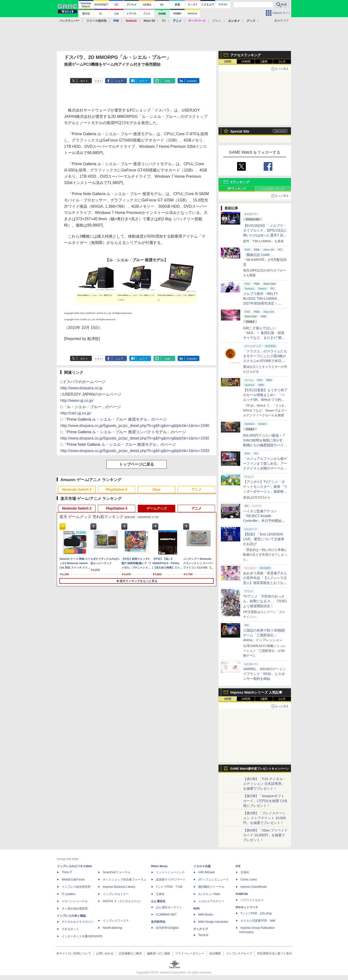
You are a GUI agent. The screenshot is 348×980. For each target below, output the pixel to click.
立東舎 (160, 894)
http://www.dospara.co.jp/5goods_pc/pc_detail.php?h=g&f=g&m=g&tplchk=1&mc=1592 (135, 438)
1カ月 (282, 62)
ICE (238, 866)
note (168, 81)
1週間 (264, 62)
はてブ (143, 81)
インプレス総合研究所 (76, 887)
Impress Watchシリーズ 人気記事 (256, 692)
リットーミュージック (170, 872)
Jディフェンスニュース (213, 880)
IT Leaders (69, 894)
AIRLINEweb (207, 872)
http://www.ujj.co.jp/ (77, 401)
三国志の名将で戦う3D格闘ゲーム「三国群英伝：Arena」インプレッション (264, 635)
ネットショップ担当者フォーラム (124, 880)
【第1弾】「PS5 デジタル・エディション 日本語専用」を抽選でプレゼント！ (265, 784)
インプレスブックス (116, 921)
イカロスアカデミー (211, 901)
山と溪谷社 (158, 901)
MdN (196, 909)
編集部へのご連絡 (159, 953)
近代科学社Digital (167, 928)
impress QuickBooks (254, 887)
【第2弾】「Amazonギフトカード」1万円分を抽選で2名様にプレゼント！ (265, 801)
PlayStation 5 (117, 490)
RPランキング (237, 189)
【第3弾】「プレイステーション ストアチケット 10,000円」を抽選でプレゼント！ (265, 818)
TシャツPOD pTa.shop (256, 913)
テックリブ (201, 929)
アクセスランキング (246, 55)
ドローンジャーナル (75, 901)
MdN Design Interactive (213, 922)
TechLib (203, 935)
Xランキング (240, 182)
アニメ (196, 490)
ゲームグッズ (157, 508)
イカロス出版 (202, 866)
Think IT (67, 872)
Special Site (240, 131)
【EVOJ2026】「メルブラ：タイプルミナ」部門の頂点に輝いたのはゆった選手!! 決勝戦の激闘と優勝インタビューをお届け (265, 235)
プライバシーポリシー (190, 953)
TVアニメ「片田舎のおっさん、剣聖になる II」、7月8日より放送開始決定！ (265, 601)
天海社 (245, 872)
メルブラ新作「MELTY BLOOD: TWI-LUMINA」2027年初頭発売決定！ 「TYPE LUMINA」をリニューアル (265, 303)
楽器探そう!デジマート (171, 880)
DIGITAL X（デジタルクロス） (123, 901)
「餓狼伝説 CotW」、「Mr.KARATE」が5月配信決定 (265, 260)
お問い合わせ (105, 953)
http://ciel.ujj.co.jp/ (76, 413)
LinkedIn (192, 81)
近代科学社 (158, 922)
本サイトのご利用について (74, 953)
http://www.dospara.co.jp (81, 388)
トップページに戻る (137, 464)
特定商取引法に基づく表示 (275, 953)
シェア (119, 81)
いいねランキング (273, 189)
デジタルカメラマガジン (78, 922)
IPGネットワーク (247, 907)
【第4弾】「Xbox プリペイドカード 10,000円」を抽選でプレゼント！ (265, 835)
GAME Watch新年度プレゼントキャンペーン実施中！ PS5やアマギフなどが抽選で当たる (260, 770)
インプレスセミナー (116, 894)
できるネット (70, 929)
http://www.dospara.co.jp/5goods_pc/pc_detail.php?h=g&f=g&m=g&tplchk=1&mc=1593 (135, 451)
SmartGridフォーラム (117, 872)
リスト (98, 81)
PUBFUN (242, 894)
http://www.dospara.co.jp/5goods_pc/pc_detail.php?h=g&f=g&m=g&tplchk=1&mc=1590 (135, 426)
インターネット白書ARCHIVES (82, 936)
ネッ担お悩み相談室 (75, 909)
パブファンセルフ (252, 900)
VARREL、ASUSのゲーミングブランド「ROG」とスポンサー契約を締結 (265, 674)
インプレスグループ (239, 953)
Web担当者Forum (73, 880)
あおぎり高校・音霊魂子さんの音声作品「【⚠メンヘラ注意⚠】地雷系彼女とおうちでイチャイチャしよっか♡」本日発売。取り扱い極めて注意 (265, 583)
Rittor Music (159, 866)
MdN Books (206, 915)
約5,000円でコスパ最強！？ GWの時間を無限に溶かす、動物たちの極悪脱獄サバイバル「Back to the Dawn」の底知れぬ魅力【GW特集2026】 (265, 445)
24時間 (246, 62)
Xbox (156, 490)
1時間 (228, 62)
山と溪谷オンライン (169, 907)
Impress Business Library (119, 887)
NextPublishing (112, 928)
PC (164, 21)
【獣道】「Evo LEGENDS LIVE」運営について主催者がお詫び (264, 539)
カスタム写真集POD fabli (258, 921)
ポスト (84, 81)
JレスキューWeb (209, 894)
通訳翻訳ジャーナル (211, 887)
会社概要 (215, 953)
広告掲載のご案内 (130, 953)
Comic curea (249, 880)
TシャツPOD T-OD (169, 887)
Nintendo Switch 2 (77, 490)
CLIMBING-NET (166, 915)
